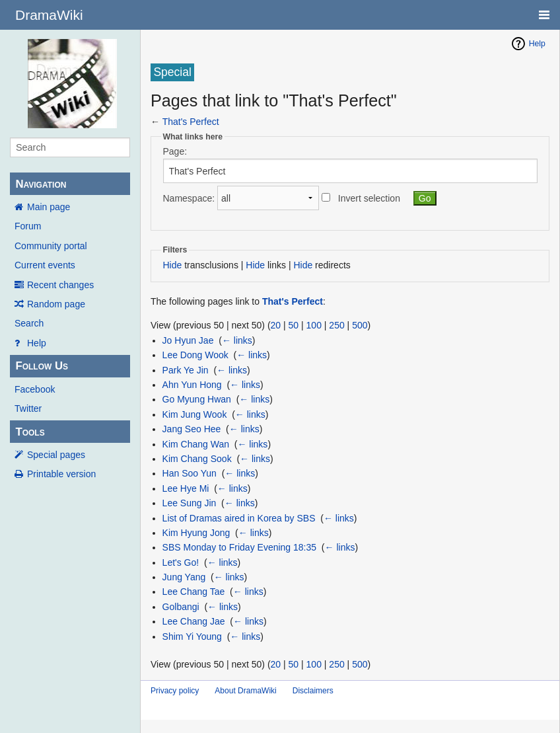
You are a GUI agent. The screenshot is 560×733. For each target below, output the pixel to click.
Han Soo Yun (190, 473)
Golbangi (181, 607)
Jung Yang (184, 577)
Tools (30, 432)
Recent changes (60, 285)
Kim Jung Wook (195, 414)
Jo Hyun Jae (188, 340)
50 (294, 325)
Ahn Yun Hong (192, 385)
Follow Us (42, 366)
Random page (56, 304)
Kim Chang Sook (197, 459)
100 (314, 325)
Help (37, 343)
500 (360, 325)
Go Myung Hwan (197, 399)
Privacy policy (175, 691)
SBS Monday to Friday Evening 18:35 (239, 547)
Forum (28, 226)
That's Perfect (191, 122)
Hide (173, 265)
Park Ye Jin (186, 370)
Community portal (51, 246)
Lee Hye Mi (186, 488)
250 (336, 325)
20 (276, 325)
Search (29, 323)
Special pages (56, 455)
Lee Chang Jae (194, 621)
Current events (45, 265)
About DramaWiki (245, 691)
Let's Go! (181, 562)
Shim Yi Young (192, 637)
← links (237, 340)
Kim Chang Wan (196, 444)
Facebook (35, 389)
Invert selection (369, 198)
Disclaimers (313, 691)
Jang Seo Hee (192, 429)
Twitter (28, 408)
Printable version (61, 474)
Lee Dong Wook (195, 355)
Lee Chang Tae (194, 592)
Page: (175, 151)
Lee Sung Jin (190, 503)
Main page (49, 207)
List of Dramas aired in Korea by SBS (239, 518)
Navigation (41, 184)
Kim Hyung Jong (196, 533)
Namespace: (189, 198)
